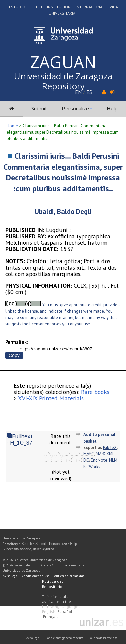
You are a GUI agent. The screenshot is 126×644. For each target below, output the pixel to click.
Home (12, 126)
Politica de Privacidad (103, 638)
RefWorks (92, 467)
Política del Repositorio (53, 584)
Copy (14, 355)
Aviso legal (11, 576)
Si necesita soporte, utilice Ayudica (29, 549)
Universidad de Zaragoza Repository (63, 81)
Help (112, 108)
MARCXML (105, 454)
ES (89, 92)
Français (51, 617)
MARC (89, 454)
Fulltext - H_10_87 (20, 439)
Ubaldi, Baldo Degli (63, 212)
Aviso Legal (33, 638)
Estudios (18, 7)
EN (78, 92)
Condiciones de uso (36, 576)
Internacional (90, 7)
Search (27, 544)
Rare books (95, 392)
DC (86, 460)
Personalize (75, 108)
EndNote (99, 460)
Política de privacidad (69, 576)
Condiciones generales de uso (65, 638)
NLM (113, 460)
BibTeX (110, 448)
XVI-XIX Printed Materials (51, 398)
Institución (59, 7)
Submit (39, 108)
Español (65, 612)
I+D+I (37, 7)
